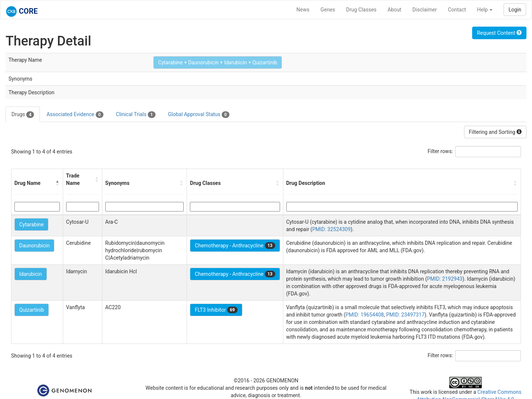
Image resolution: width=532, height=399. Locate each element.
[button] (58, 183)
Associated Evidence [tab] (75, 115)
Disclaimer (424, 10)
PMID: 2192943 (445, 279)
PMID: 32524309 (331, 229)
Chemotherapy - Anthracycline (235, 246)
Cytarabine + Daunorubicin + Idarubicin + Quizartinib (218, 62)
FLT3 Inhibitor (216, 310)
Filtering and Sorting (495, 132)
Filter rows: (441, 151)
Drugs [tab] (23, 115)
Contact (457, 10)
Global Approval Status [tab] (199, 115)
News (303, 10)
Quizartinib (32, 310)
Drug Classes (361, 10)
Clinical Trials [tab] (136, 115)
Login (515, 10)
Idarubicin (31, 274)
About (394, 10)
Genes (328, 10)
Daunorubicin (34, 246)
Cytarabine (31, 224)
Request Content (499, 33)
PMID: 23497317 (405, 315)
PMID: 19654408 (365, 315)
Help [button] (485, 10)
